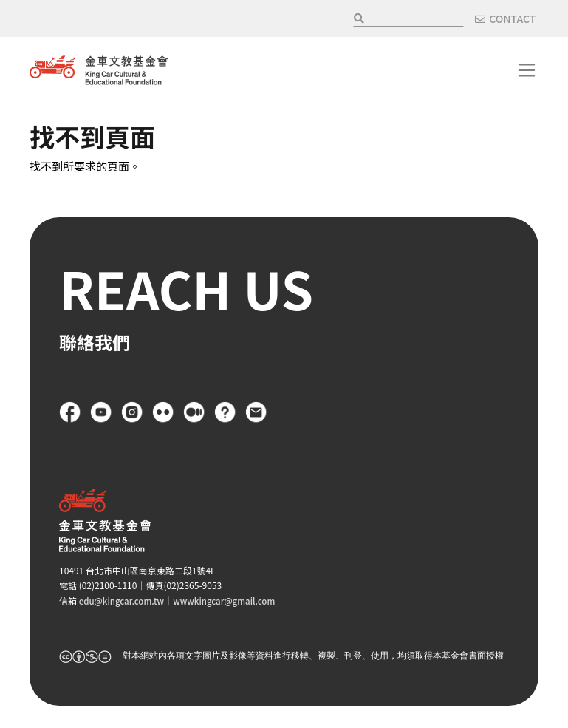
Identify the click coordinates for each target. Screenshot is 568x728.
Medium (194, 412)
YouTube (101, 412)
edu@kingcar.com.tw (123, 601)
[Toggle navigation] (527, 70)
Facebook (70, 412)
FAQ (225, 412)
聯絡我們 (256, 412)
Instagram (132, 412)
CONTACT (512, 18)
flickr (163, 412)
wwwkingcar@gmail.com (230, 601)
